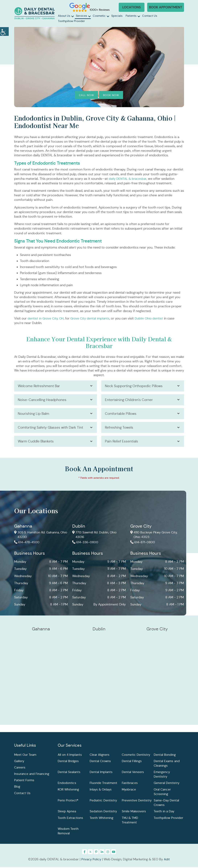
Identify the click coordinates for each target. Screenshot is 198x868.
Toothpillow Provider (71, 21)
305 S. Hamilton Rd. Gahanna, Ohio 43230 (38, 536)
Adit (167, 860)
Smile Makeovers (134, 812)
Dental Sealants (69, 773)
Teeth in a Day (164, 812)
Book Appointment (166, 7)
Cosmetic (99, 16)
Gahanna (23, 527)
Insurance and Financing (32, 775)
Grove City (141, 527)
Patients (131, 16)
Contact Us (150, 16)
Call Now (86, 95)
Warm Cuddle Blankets (36, 442)
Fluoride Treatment (104, 784)
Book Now (111, 95)
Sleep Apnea (67, 812)
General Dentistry (167, 784)
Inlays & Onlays (101, 790)
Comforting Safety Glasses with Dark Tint (52, 428)
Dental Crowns (101, 762)
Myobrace (129, 790)
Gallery (20, 762)
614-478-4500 (27, 543)
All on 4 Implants (70, 755)
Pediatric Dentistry (104, 801)
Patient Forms (25, 781)
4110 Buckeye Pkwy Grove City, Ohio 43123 (155, 536)
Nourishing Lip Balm (34, 414)
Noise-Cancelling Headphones (43, 400)
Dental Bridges (69, 762)
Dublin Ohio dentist (152, 318)
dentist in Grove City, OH (46, 318)
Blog (17, 787)
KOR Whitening (69, 790)
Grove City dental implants (92, 318)
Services (81, 16)
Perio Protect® (68, 801)
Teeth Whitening (102, 819)
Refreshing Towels (120, 428)
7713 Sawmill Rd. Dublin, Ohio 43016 (95, 536)
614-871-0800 (143, 543)
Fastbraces (130, 784)
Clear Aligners (100, 755)
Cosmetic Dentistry (136, 755)
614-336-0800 (86, 543)
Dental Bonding (165, 755)
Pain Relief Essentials (122, 442)
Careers (20, 768)
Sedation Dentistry (104, 812)
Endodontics (67, 784)
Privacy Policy (91, 860)
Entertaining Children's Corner (129, 400)
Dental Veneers (133, 773)
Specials (117, 16)
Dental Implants (101, 773)
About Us (64, 16)
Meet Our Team (26, 755)
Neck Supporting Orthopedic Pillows (135, 386)
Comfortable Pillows (122, 414)
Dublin (79, 527)
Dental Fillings (132, 762)
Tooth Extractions (71, 819)
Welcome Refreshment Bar (40, 386)
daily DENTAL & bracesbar (128, 179)
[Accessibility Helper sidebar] (4, 31)
